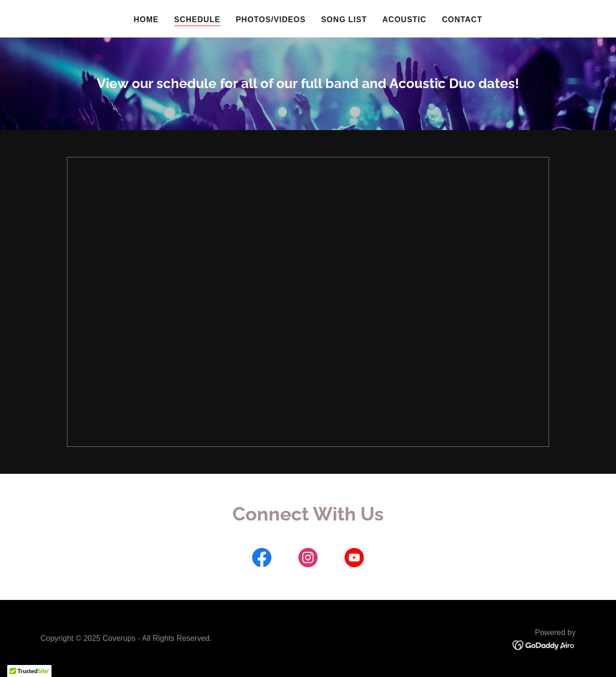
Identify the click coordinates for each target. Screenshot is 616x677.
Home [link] (146, 20)
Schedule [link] (197, 20)
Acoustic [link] (405, 20)
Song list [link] (344, 20)
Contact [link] (462, 20)
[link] (262, 560)
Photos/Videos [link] (271, 20)
